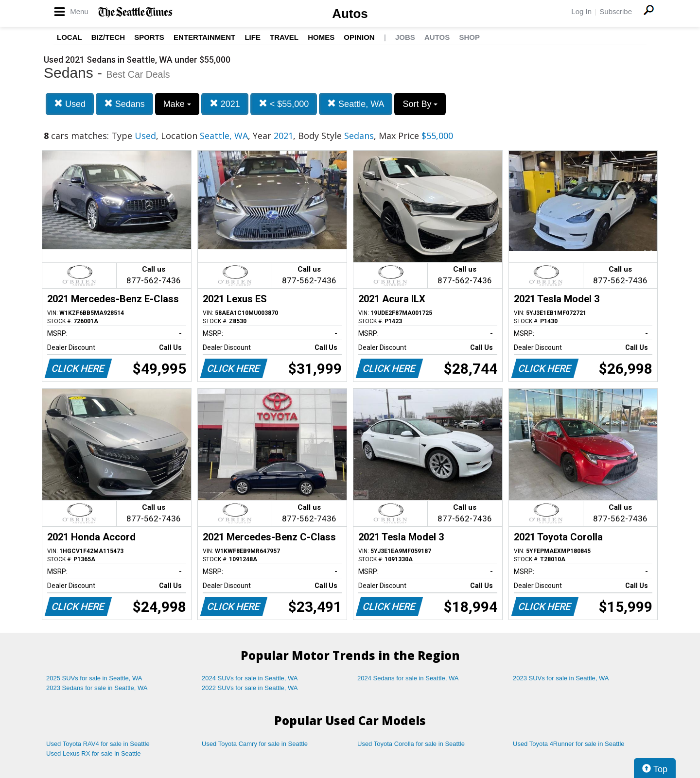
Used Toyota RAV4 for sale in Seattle (98, 744)
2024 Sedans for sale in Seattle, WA (408, 678)
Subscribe (616, 11)
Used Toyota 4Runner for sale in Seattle (569, 744)
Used (70, 104)
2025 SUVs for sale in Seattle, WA (94, 678)
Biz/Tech (108, 37)
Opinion (359, 37)
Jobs (405, 37)
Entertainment (204, 37)
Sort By (420, 104)
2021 (225, 104)
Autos (350, 14)
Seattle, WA (356, 104)
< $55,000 (284, 104)
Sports (149, 37)
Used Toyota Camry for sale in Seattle (255, 744)
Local (70, 37)
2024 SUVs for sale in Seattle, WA (250, 678)
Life (253, 37)
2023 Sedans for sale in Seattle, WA (97, 688)
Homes (321, 37)
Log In (581, 11)
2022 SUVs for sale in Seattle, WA (250, 688)
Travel (284, 37)
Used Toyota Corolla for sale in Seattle (411, 744)
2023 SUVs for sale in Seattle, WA (561, 678)
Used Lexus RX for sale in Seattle (93, 753)
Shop (469, 37)
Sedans (124, 104)
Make (177, 104)
